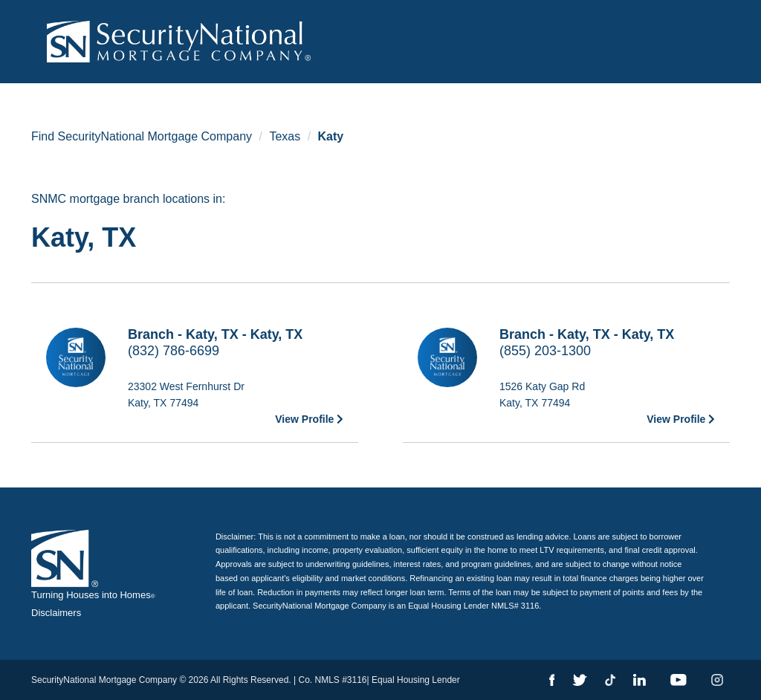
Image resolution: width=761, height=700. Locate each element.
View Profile (309, 419)
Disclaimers (56, 613)
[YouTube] (679, 680)
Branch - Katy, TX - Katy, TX (215, 334)
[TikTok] (610, 680)
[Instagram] (717, 680)
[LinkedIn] (639, 680)
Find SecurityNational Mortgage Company (142, 136)
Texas (285, 136)
